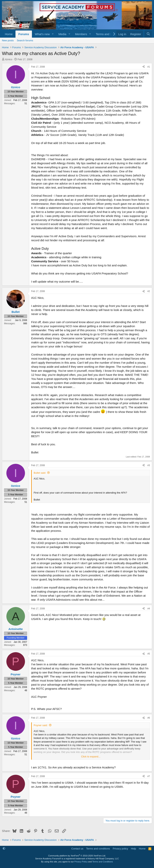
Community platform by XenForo (77, 856)
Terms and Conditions (103, 862)
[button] (53, 34)
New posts (8, 40)
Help (134, 849)
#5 (149, 654)
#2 (149, 291)
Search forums (25, 40)
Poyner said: (41, 725)
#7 (149, 776)
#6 (149, 718)
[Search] (148, 34)
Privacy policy (120, 849)
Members (81, 34)
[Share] (144, 67)
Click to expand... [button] (91, 757)
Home (9, 34)
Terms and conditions (98, 849)
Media (62, 34)
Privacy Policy (81, 862)
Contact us (77, 849)
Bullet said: (40, 473)
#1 (149, 67)
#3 (149, 465)
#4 (149, 609)
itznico (9, 59)
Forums (24, 34)
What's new (42, 34)
